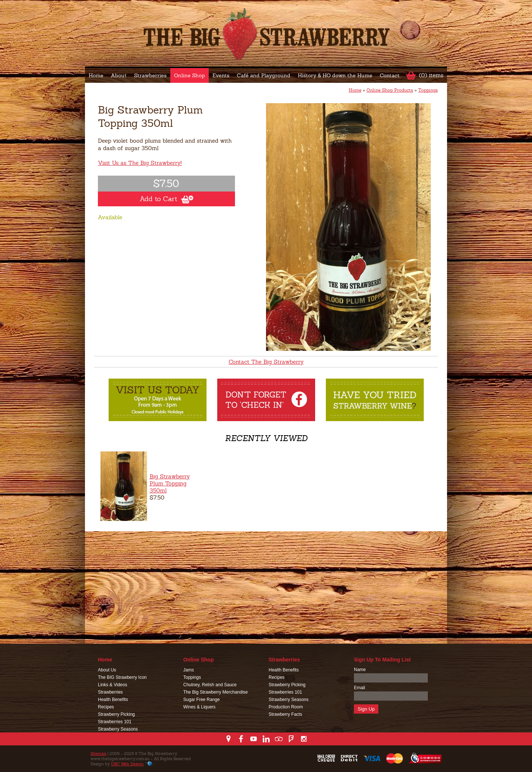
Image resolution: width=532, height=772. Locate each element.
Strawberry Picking (116, 714)
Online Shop (190, 75)
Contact (390, 75)
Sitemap (98, 754)
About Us (107, 670)
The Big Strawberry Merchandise (216, 692)
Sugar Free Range (202, 700)
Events (221, 75)
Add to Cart (166, 199)
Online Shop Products (390, 90)
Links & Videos (112, 685)
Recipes (106, 707)
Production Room (286, 707)
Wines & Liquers (199, 707)
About (119, 75)
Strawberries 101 (115, 722)
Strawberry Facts (285, 714)
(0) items (431, 75)
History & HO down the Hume (335, 75)
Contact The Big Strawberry (266, 362)
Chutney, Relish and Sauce (210, 685)
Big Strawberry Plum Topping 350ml (170, 483)
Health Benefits (113, 700)
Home (96, 75)
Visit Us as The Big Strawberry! (140, 163)
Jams (189, 670)
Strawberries (150, 75)
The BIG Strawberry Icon (122, 677)
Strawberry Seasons (118, 729)
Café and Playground (264, 75)
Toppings (428, 90)
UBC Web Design (127, 764)
